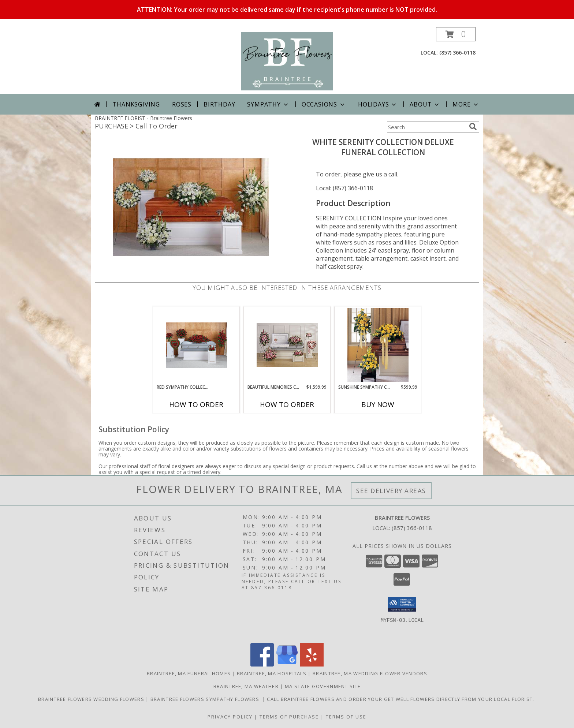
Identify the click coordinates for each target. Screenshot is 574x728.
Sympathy (268, 104)
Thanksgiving (136, 104)
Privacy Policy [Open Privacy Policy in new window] (230, 717)
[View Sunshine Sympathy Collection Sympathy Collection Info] (378, 345)
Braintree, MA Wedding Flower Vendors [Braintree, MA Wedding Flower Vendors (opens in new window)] (370, 673)
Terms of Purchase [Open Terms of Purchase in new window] (289, 717)
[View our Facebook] (262, 664)
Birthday (219, 104)
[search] (473, 127)
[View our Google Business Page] (287, 664)
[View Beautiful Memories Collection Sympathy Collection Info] (287, 345)
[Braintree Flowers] (287, 61)
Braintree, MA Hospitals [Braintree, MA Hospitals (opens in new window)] (272, 673)
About (425, 104)
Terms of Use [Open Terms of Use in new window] (346, 717)
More (466, 104)
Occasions (324, 104)
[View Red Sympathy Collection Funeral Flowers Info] (196, 345)
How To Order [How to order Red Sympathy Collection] (196, 404)
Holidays (378, 104)
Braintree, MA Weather (246, 686)
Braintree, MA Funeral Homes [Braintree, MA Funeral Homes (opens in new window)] (189, 673)
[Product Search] (426, 127)
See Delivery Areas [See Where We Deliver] (391, 491)
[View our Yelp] (312, 664)
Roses (182, 104)
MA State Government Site (323, 686)
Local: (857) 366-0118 (344, 188)
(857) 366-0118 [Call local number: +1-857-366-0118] (457, 53)
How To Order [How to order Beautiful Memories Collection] (287, 404)
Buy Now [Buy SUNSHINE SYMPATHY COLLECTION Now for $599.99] (378, 404)
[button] (456, 34)
